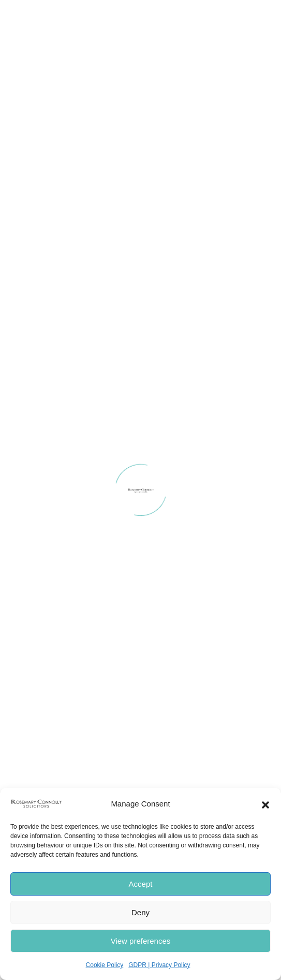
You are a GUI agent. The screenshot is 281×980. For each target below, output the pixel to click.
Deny (140, 912)
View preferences (141, 941)
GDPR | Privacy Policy (159, 965)
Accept (141, 884)
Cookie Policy (105, 965)
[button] (265, 804)
